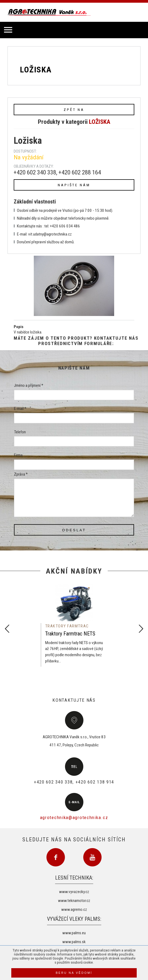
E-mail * (20, 409)
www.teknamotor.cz (74, 901)
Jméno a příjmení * (29, 385)
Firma (18, 455)
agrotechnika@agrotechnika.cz (74, 817)
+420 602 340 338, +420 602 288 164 (57, 172)
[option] (74, 625)
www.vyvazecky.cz (74, 892)
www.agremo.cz (74, 909)
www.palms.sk (74, 942)
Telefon (20, 432)
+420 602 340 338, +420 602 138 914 (74, 782)
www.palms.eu (74, 933)
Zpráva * (21, 474)
